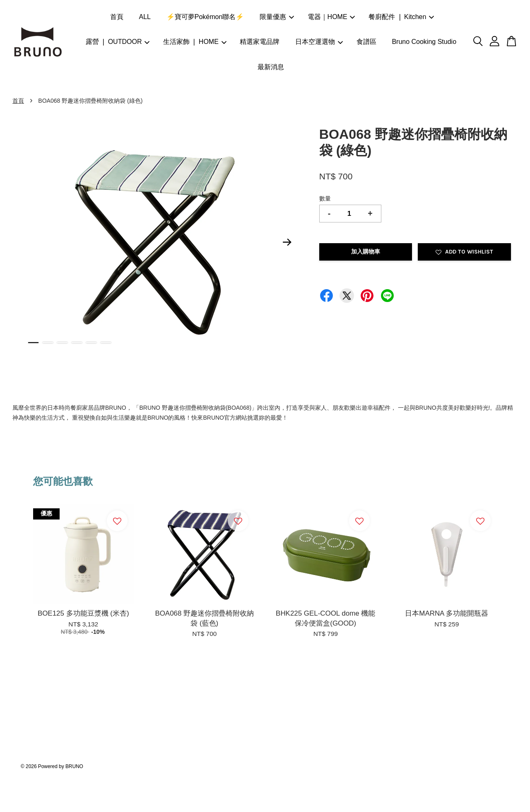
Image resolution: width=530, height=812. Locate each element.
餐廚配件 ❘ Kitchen (401, 17)
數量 (325, 198)
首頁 (117, 17)
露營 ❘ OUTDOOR (118, 42)
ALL (145, 17)
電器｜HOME (331, 17)
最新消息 (271, 67)
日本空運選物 (319, 42)
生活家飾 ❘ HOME (195, 42)
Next (287, 242)
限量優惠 (277, 17)
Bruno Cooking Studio (424, 42)
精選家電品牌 (260, 42)
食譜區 (366, 42)
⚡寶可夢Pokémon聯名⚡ (205, 17)
